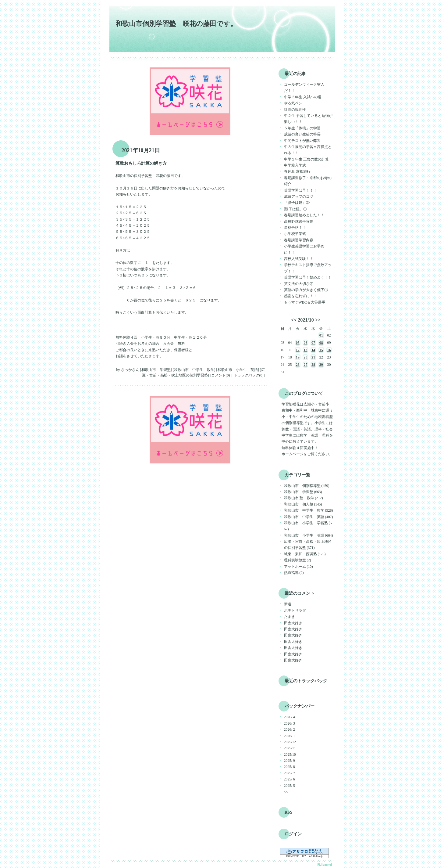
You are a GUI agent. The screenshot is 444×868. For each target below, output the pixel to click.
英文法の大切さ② (299, 284)
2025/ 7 (289, 773)
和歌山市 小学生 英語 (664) (309, 535)
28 (313, 365)
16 (329, 350)
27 (305, 365)
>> (318, 320)
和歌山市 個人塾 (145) (303, 504)
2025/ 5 (289, 786)
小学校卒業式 (295, 234)
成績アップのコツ (299, 196)
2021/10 (306, 320)
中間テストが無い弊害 (302, 141)
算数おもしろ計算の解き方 (141, 163)
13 (305, 350)
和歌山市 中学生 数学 (194, 370)
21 (313, 357)
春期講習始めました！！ (304, 215)
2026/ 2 (289, 729)
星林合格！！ (295, 228)
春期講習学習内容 (299, 240)
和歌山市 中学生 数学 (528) (309, 510)
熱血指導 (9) (294, 573)
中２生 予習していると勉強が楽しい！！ (308, 119)
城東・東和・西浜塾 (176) (305, 554)
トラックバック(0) (249, 375)
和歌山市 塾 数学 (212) (304, 498)
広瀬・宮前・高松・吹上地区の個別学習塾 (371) (308, 545)
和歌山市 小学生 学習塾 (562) (308, 526)
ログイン (293, 834)
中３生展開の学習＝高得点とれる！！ (308, 150)
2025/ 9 (289, 761)
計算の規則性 (295, 110)
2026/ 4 (289, 717)
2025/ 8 (289, 767)
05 (298, 343)
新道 (288, 604)
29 (321, 365)
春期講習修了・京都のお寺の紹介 (308, 181)
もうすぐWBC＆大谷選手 (305, 302)
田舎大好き (293, 623)
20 (305, 357)
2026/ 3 (289, 723)
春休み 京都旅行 (297, 171)
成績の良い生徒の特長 (302, 134)
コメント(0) (221, 375)
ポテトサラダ (295, 610)
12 (298, 350)
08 (321, 343)
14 (313, 350)
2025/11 (290, 748)
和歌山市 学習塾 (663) (303, 492)
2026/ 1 (289, 736)
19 (298, 357)
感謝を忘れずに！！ (300, 296)
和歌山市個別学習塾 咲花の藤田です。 (176, 24)
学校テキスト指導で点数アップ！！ (308, 268)
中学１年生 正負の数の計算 (306, 159)
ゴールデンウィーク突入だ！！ (304, 88)
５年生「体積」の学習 (302, 128)
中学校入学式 (295, 165)
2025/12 (290, 742)
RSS (289, 812)
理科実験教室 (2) (298, 560)
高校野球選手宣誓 (299, 222)
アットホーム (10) (298, 567)
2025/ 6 (289, 779)
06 (305, 343)
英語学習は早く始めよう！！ (308, 277)
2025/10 (290, 755)
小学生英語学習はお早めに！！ (304, 249)
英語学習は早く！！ (300, 190)
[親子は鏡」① (296, 209)
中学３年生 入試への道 (303, 97)
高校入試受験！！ (299, 259)
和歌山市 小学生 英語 (238, 370)
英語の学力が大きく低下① (306, 290)
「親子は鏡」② (297, 203)
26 (298, 365)
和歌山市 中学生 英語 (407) (309, 517)
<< (294, 320)
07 (313, 343)
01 (321, 335)
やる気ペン (293, 103)
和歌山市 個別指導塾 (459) (307, 486)
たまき (289, 617)
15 (321, 350)
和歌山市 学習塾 (156, 370)
